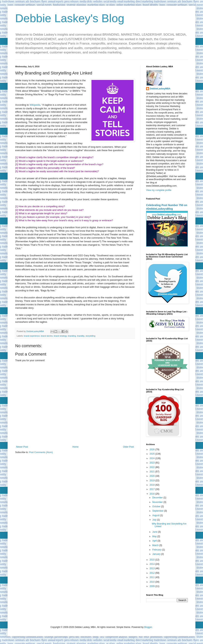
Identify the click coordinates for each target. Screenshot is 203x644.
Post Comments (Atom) (41, 452)
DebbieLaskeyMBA (160, 89)
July (155, 520)
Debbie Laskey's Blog (70, 18)
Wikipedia (35, 105)
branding (72, 336)
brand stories (47, 336)
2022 (153, 467)
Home (76, 447)
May (155, 536)
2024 (153, 458)
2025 (153, 454)
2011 (153, 577)
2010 (153, 582)
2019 (153, 481)
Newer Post (22, 447)
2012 (153, 573)
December (158, 498)
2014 (153, 564)
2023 (153, 463)
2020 (153, 476)
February (157, 550)
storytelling (90, 336)
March (156, 545)
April (155, 541)
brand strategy (60, 336)
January (157, 554)
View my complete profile (159, 190)
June (155, 532)
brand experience (32, 336)
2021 (153, 472)
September (158, 511)
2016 (153, 494)
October (157, 506)
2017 (153, 489)
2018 (153, 485)
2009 (153, 586)
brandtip (81, 336)
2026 (153, 449)
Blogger (148, 627)
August (156, 515)
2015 (153, 560)
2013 (153, 568)
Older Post (128, 447)
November (158, 502)
